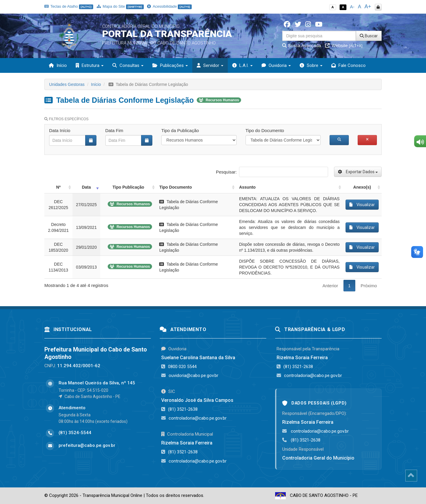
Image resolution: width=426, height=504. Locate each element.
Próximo (369, 286)
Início (58, 65)
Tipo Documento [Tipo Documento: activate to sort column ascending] (175, 187)
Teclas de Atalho (69, 6)
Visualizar (362, 205)
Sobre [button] (311, 65)
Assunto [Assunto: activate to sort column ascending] (247, 187)
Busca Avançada (302, 45)
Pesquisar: (272, 172)
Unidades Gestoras (67, 84)
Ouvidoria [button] (276, 65)
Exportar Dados (358, 172)
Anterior (330, 286)
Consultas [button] (128, 65)
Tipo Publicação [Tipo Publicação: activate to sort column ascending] (128, 187)
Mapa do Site (120, 6)
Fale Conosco (348, 65)
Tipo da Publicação (180, 130)
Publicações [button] (170, 65)
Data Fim (114, 130)
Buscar (369, 36)
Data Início (60, 130)
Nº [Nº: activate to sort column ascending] (58, 187)
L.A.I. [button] (242, 65)
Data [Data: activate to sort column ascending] (86, 187)
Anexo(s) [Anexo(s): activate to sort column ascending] (362, 187)
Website (344, 45)
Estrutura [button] (90, 65)
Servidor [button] (210, 65)
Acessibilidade (169, 6)
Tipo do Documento (265, 130)
